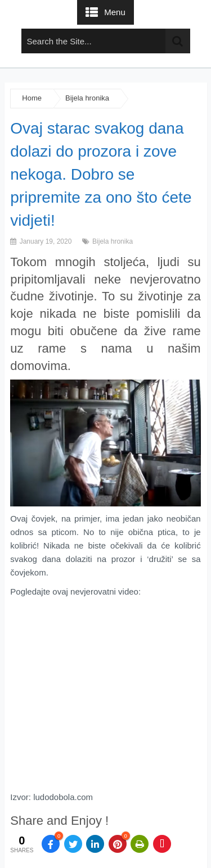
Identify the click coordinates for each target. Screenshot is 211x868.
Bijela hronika (87, 98)
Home (32, 98)
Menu (115, 12)
